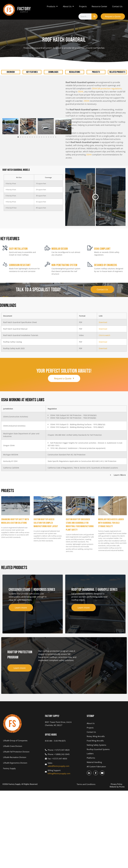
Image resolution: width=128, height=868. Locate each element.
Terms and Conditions (86, 778)
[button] (18, 132)
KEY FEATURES (32, 67)
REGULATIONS (75, 67)
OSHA (81, 86)
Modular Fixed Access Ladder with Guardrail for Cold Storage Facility (111, 517)
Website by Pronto (117, 781)
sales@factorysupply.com (59, 760)
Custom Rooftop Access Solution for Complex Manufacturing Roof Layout (46, 517)
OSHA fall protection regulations (107, 83)
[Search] (95, 16)
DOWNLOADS (53, 67)
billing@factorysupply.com (59, 767)
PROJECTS (96, 67)
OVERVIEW (11, 67)
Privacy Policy (116, 778)
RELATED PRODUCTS (117, 67)
